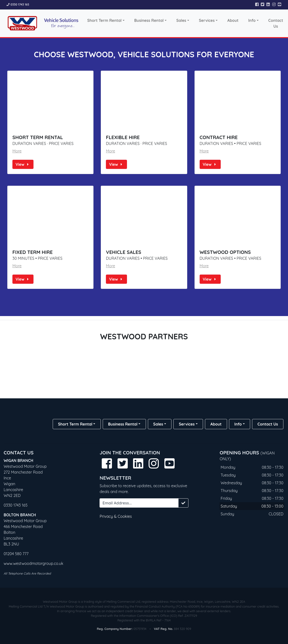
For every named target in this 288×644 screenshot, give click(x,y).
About (233, 20)
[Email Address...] (139, 503)
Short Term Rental (104, 20)
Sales (181, 20)
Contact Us (276, 23)
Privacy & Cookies (116, 516)
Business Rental (149, 20)
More (17, 151)
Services (207, 20)
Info (252, 20)
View (23, 164)
